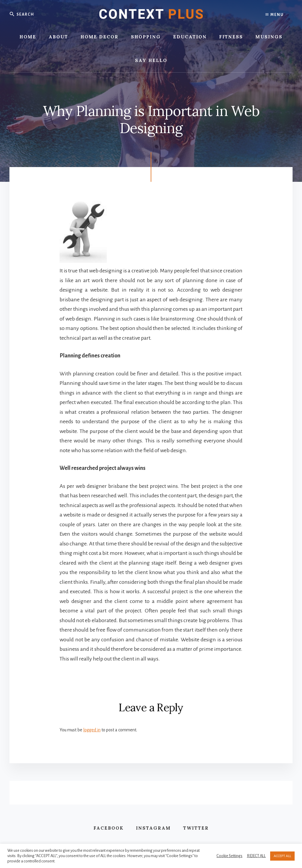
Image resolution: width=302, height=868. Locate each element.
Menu (275, 15)
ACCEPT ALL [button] (282, 856)
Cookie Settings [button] (229, 856)
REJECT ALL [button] (256, 856)
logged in (92, 730)
